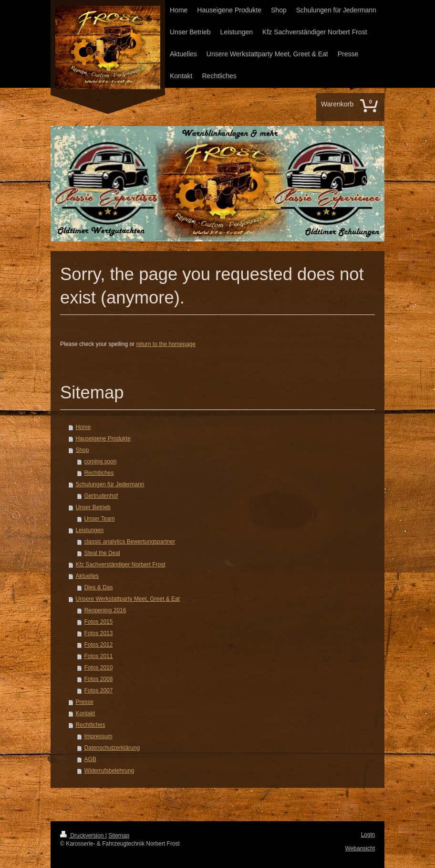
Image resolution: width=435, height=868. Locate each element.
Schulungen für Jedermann (110, 484)
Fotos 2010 (98, 668)
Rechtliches (99, 473)
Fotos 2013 (98, 633)
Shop (82, 450)
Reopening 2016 (105, 610)
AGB (90, 759)
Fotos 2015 (98, 622)
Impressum (98, 736)
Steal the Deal (102, 553)
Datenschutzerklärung (112, 748)
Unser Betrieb (93, 507)
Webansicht (360, 848)
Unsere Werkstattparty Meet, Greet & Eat (128, 599)
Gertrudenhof (101, 496)
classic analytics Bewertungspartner (129, 542)
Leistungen (89, 530)
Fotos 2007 (98, 690)
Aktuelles (87, 576)
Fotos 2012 (98, 645)
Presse (84, 702)
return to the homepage (166, 344)
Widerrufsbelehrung (109, 771)
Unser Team (99, 519)
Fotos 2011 (98, 656)
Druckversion (83, 836)
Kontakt (85, 713)
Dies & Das (98, 587)
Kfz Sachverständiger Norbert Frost (120, 565)
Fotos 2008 (98, 679)
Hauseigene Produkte (103, 439)
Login (368, 835)
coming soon (100, 461)
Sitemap (119, 836)
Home (83, 427)
